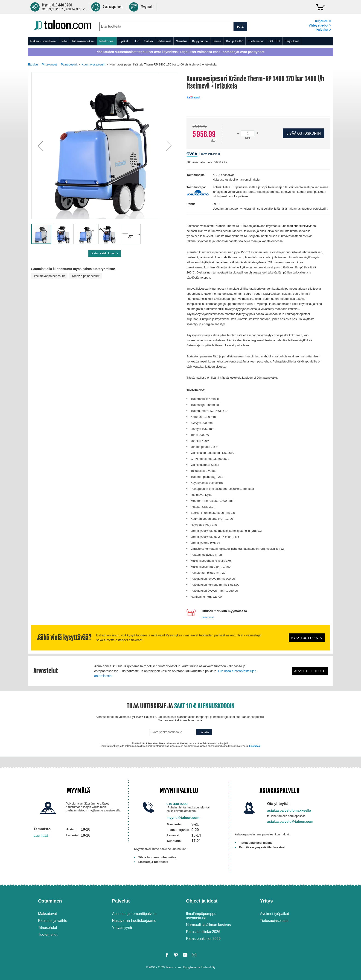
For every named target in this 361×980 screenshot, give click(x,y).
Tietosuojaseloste (274, 921)
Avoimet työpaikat (274, 914)
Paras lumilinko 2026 (203, 932)
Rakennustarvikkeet (44, 41)
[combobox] (167, 27)
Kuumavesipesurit (93, 64)
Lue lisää (41, 836)
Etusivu (33, 64)
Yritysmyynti (122, 928)
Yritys (266, 901)
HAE (240, 27)
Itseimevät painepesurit (49, 276)
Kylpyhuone (200, 41)
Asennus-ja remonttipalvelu (134, 914)
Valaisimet (164, 41)
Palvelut (121, 901)
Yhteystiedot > (320, 25)
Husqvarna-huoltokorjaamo (134, 921)
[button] (41, 146)
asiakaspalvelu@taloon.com (290, 821)
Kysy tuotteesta (306, 638)
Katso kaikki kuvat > (105, 253)
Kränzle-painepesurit (86, 276)
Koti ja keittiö (235, 41)
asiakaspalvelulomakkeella (289, 810)
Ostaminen (50, 901)
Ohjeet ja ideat (202, 901)
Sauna (217, 41)
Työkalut (125, 41)
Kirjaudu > (323, 21)
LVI (137, 41)
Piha (64, 41)
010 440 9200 (177, 804)
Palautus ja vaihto (53, 921)
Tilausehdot (48, 928)
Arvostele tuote (310, 671)
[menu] (181, 41)
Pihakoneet (107, 41)
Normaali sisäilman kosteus (208, 925)
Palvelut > (323, 30)
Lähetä (204, 732)
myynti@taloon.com (183, 818)
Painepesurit (69, 64)
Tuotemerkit (256, 41)
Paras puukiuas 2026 (203, 939)
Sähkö (149, 41)
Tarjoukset (292, 41)
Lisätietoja (255, 746)
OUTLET (274, 41)
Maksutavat (48, 914)
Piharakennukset (83, 41)
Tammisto (208, 617)
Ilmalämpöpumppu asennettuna (201, 916)
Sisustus (182, 41)
